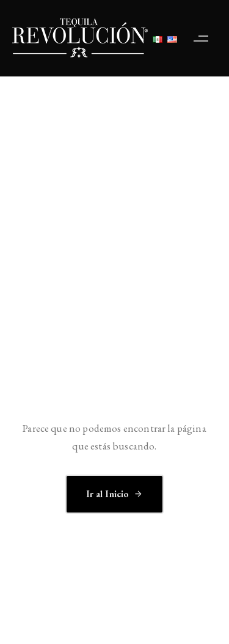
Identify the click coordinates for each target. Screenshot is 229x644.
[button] (204, 38)
